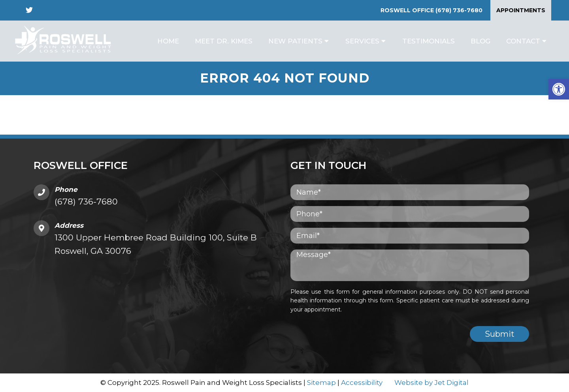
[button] (559, 89)
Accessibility (362, 383)
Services (362, 41)
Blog (480, 41)
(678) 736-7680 (459, 10)
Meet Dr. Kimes (224, 41)
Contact (523, 41)
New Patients (295, 41)
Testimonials (429, 41)
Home (168, 41)
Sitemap (321, 383)
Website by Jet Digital (431, 383)
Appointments (521, 10)
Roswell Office (408, 10)
